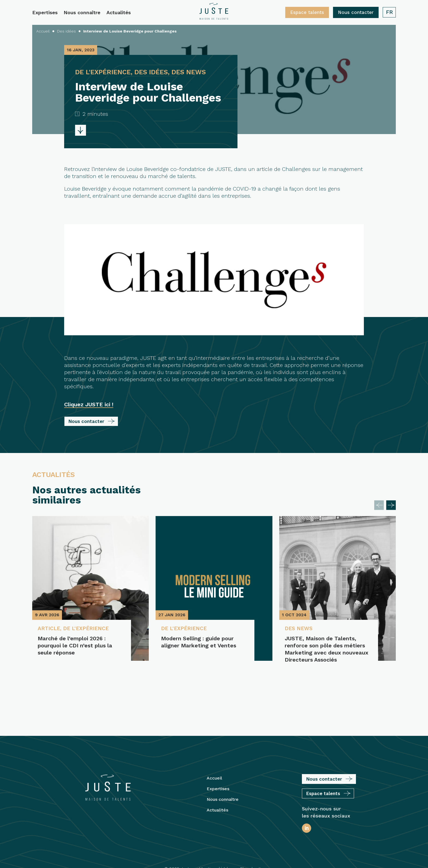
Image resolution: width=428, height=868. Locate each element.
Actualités (119, 13)
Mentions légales (216, 831)
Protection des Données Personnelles (214, 854)
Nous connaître (82, 13)
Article (49, 629)
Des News (299, 629)
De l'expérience (88, 629)
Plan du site (252, 831)
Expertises (45, 13)
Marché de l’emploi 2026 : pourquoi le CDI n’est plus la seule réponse (75, 646)
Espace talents (307, 12)
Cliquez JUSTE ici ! (89, 404)
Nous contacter (356, 12)
